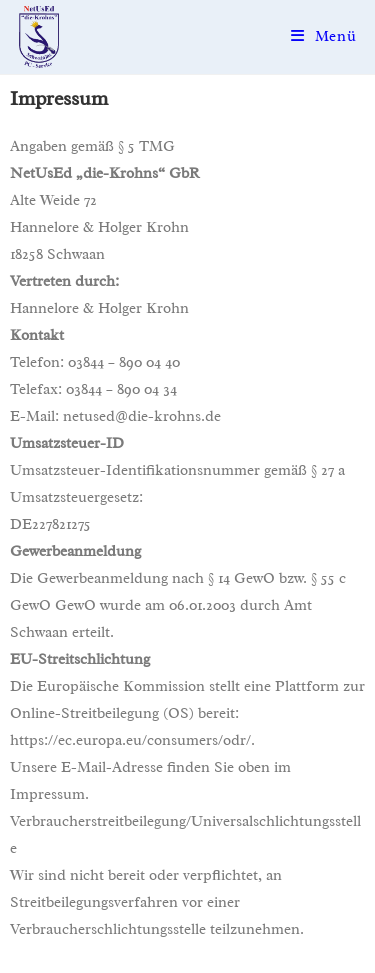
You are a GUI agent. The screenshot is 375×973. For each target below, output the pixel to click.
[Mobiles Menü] (324, 36)
